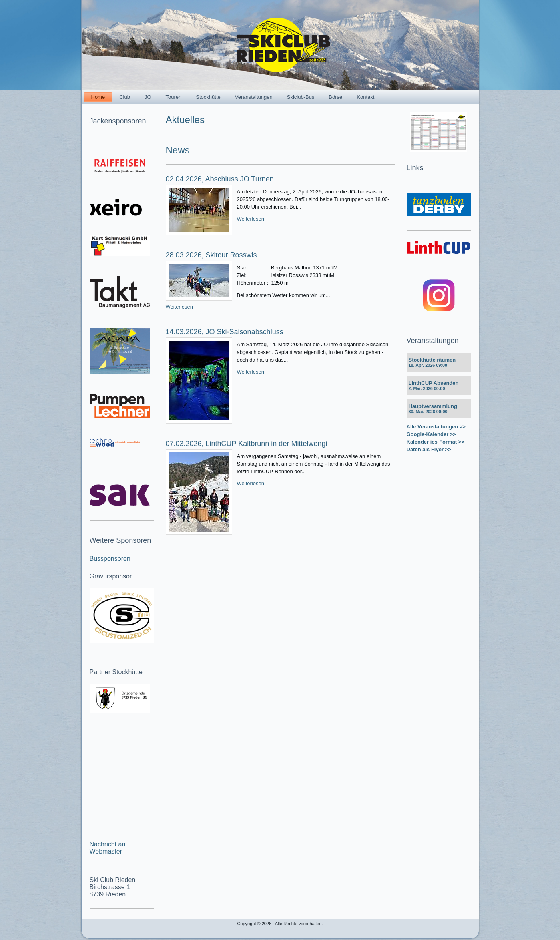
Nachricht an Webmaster (108, 848)
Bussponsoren (110, 559)
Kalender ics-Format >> (436, 442)
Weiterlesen (251, 219)
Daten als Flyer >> (429, 449)
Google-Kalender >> (432, 434)
